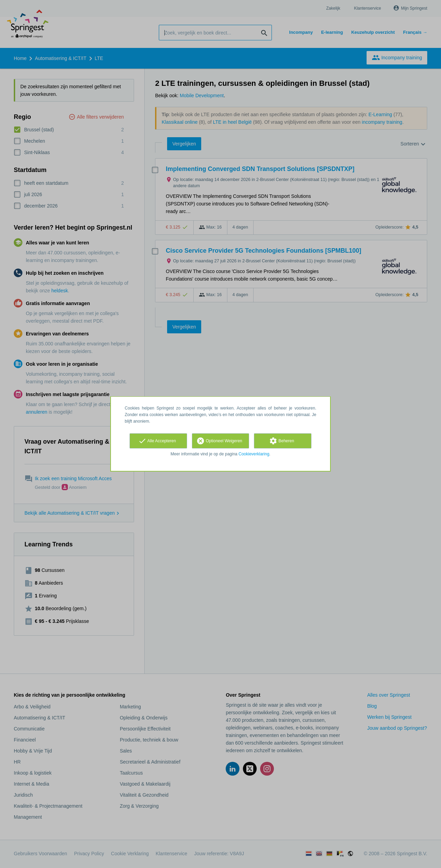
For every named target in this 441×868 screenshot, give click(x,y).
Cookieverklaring (254, 454)
